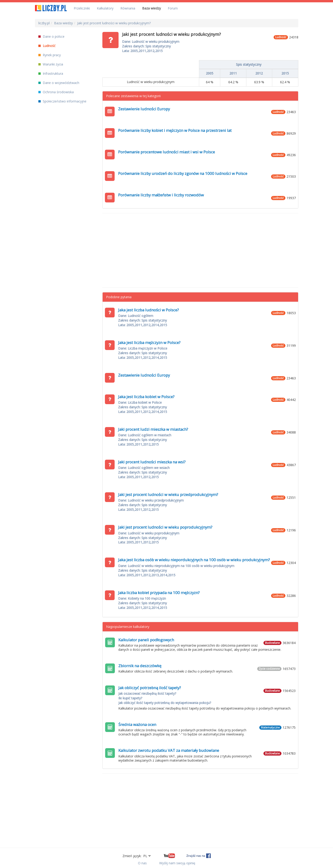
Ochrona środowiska (56, 92)
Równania (128, 8)
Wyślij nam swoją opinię (177, 863)
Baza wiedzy (151, 8)
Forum (173, 8)
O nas (142, 863)
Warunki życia (51, 64)
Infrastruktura (51, 73)
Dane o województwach (59, 83)
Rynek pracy (50, 55)
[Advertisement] (200, 250)
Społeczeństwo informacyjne (62, 101)
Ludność (47, 46)
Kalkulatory (105, 8)
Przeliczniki (82, 8)
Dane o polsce (51, 36)
